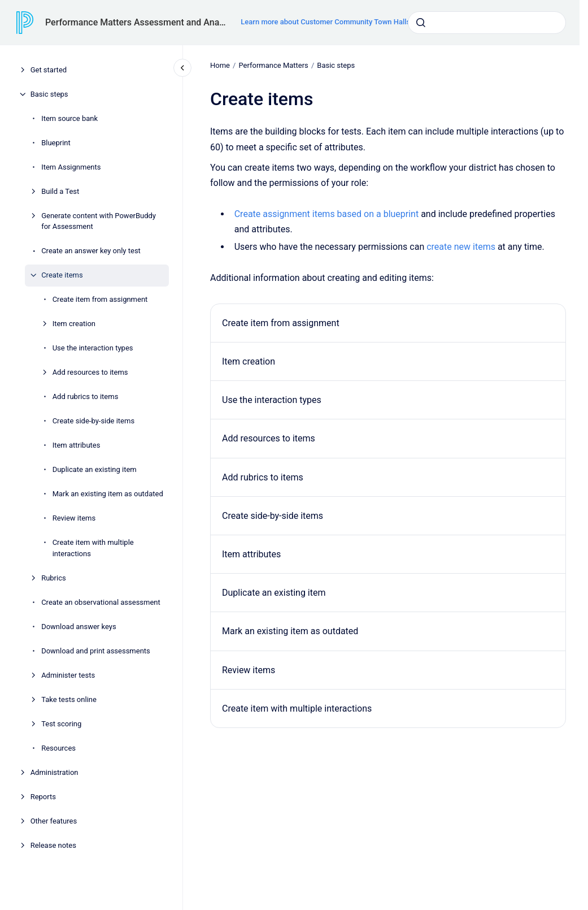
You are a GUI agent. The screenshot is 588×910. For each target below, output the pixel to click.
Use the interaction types (93, 348)
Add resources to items (90, 372)
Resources (58, 748)
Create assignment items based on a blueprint (326, 214)
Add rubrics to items (86, 396)
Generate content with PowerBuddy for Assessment (99, 221)
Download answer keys (79, 627)
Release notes (53, 845)
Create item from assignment (100, 299)
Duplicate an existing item (95, 469)
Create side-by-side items (93, 421)
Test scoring (61, 724)
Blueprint (56, 143)
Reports (43, 797)
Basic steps (49, 94)
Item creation (74, 324)
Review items (74, 518)
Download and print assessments (96, 651)
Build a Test (60, 191)
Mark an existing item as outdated (108, 494)
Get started (49, 70)
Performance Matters (273, 65)
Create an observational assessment (101, 602)
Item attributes (77, 445)
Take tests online (69, 699)
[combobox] (487, 23)
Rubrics (54, 578)
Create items (62, 275)
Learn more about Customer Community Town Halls (325, 22)
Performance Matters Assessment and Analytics (136, 22)
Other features (54, 821)
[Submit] (421, 23)
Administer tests (68, 675)
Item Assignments (71, 167)
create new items (461, 247)
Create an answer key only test (91, 251)
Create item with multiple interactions (93, 548)
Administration (55, 772)
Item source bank (69, 118)
